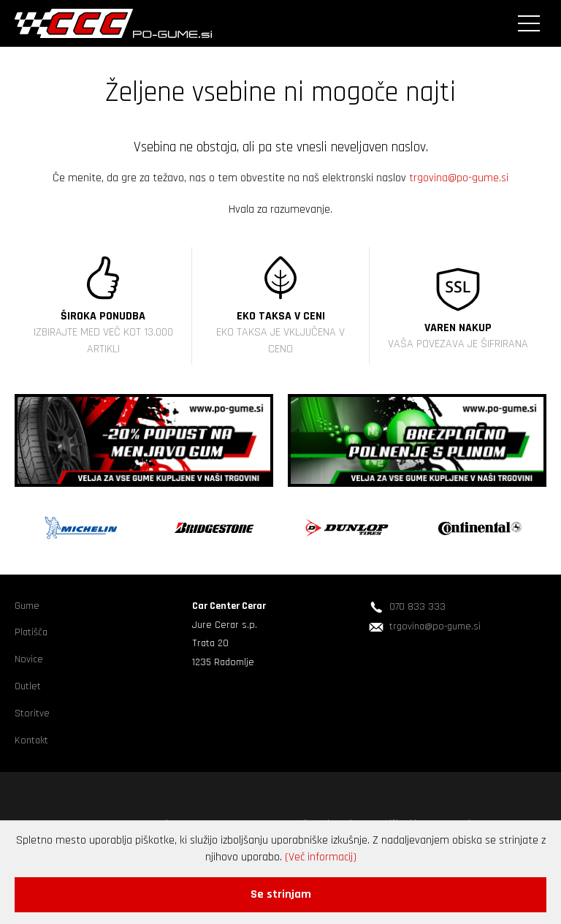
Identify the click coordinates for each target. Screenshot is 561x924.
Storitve (32, 713)
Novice (29, 659)
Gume (27, 606)
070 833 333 (417, 607)
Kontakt (31, 741)
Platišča (31, 632)
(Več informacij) (321, 857)
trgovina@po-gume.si (459, 178)
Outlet (28, 686)
